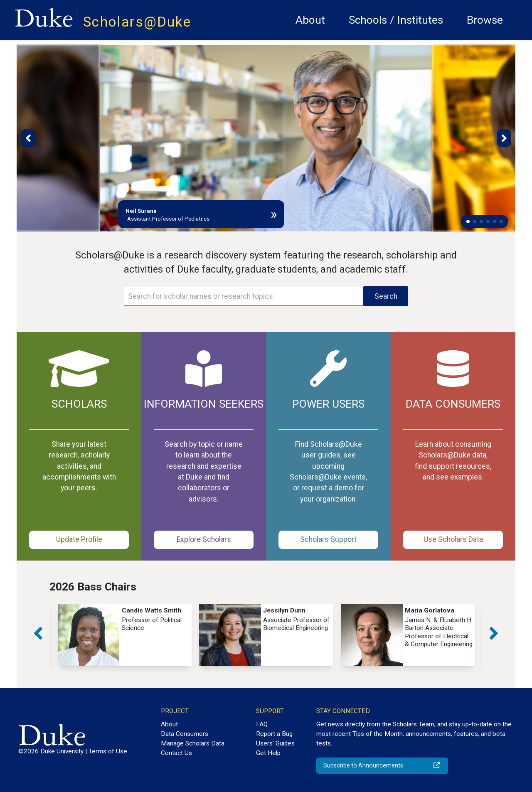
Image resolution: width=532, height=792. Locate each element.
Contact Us (176, 753)
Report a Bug (274, 734)
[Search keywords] (244, 296)
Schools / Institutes (396, 20)
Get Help (268, 753)
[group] (125, 635)
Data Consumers (185, 734)
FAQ (262, 724)
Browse (485, 20)
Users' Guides (275, 743)
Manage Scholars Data (193, 743)
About (310, 20)
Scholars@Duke (137, 22)
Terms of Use (108, 751)
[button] (468, 221)
